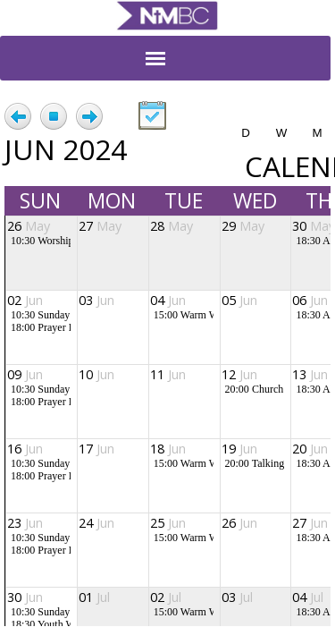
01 (94, 597)
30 (25, 597)
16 (25, 449)
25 (168, 523)
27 (100, 226)
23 (25, 523)
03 (96, 300)
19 (239, 449)
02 (25, 300)
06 (310, 300)
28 (172, 226)
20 (310, 449)
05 (239, 300)
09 (25, 374)
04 (168, 300)
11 (168, 374)
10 (96, 374)
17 (96, 449)
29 (243, 226)
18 (168, 449)
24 (96, 523)
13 (310, 374)
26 (29, 226)
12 (239, 374)
